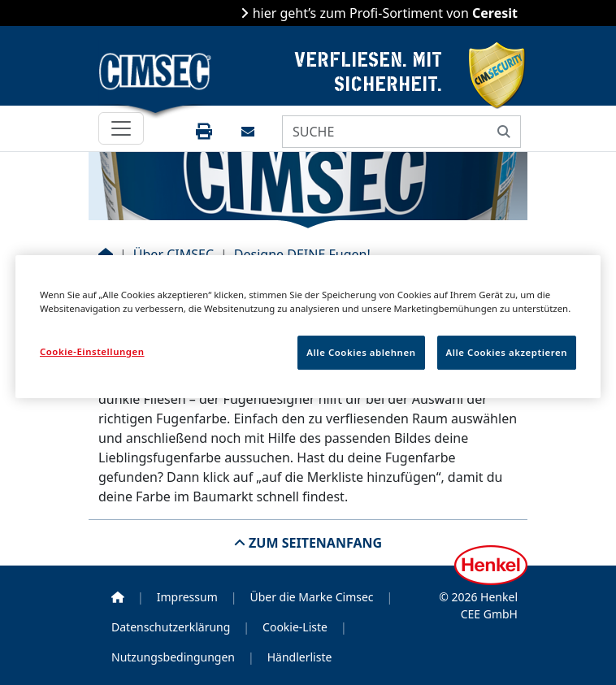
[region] (308, 327)
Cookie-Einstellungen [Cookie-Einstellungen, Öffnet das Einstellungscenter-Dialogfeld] (92, 351)
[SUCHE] (385, 132)
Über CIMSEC (174, 254)
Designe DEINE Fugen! (302, 254)
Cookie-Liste (295, 627)
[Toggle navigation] (121, 128)
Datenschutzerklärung (171, 627)
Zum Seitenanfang (314, 543)
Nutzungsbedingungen (173, 657)
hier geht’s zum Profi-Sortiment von (383, 13)
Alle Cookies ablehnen (361, 352)
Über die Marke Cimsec (311, 597)
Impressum (187, 597)
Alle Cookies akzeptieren (507, 352)
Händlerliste (300, 657)
